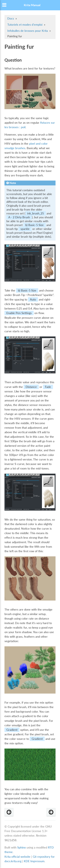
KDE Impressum (34, 861)
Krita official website (17, 857)
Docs (11, 18)
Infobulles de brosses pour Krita (28, 31)
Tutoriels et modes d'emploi (25, 25)
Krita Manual (32, 5)
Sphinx (22, 847)
